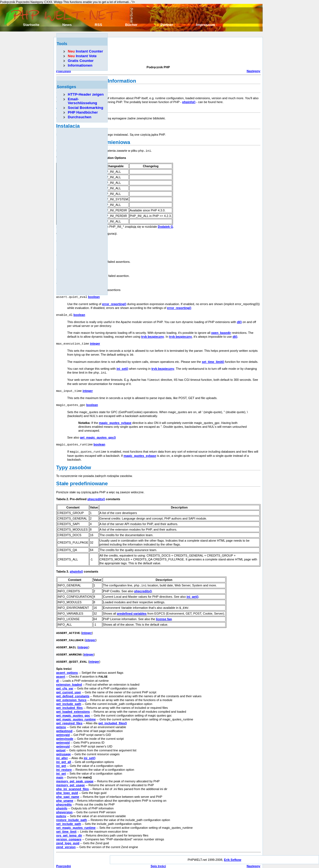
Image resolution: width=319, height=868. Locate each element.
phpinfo (62, 802)
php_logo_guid (67, 786)
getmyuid (63, 740)
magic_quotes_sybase (115, 419)
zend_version (66, 841)
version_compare (69, 833)
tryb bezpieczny (153, 335)
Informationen (80, 65)
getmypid (63, 736)
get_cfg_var (65, 682)
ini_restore (64, 763)
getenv (61, 721)
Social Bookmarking (85, 108)
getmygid (63, 728)
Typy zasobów (74, 463)
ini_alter (62, 752)
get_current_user (69, 686)
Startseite (31, 25)
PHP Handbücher (83, 112)
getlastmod (64, 725)
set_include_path (69, 817)
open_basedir (221, 331)
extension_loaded (69, 678)
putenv (61, 810)
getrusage (63, 748)
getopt (61, 744)
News (67, 25)
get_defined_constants (73, 690)
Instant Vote (82, 56)
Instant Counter (85, 51)
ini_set (61, 767)
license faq (164, 614)
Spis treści (158, 860)
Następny (253, 71)
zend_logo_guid (68, 837)
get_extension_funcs (71, 694)
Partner (167, 25)
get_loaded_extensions (73, 705)
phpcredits (64, 798)
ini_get (61, 759)
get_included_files (69, 701)
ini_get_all (64, 756)
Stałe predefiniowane (82, 479)
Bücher (131, 25)
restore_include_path (72, 814)
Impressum (206, 25)
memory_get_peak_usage (75, 775)
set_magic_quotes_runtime (76, 821)
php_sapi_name (68, 790)
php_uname (65, 794)
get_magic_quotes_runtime (76, 713)
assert (61, 670)
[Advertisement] (157, 52)
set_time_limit (66, 825)
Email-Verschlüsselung (82, 101)
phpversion (64, 806)
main (60, 771)
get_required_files (69, 717)
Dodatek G (165, 226)
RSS (98, 25)
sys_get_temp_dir (69, 829)
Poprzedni (63, 860)
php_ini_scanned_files (72, 783)
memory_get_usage (70, 779)
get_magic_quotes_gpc (73, 709)
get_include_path (69, 697)
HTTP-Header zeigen (86, 94)
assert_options (67, 667)
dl (58, 674)
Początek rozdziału (158, 864)
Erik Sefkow (232, 853)
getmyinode (65, 732)
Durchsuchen (80, 117)
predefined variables (132, 609)
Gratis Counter (81, 61)
